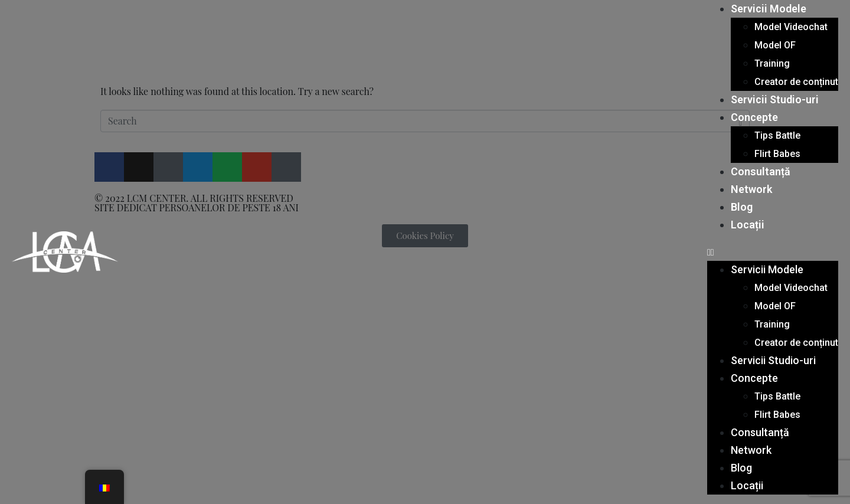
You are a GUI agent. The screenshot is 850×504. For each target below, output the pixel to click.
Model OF (775, 45)
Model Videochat (791, 27)
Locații (748, 225)
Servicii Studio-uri (775, 99)
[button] (773, 252)
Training (772, 63)
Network (751, 189)
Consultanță (761, 171)
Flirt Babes (777, 154)
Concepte (754, 117)
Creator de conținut (796, 82)
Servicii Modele (769, 9)
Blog (742, 207)
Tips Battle (777, 135)
